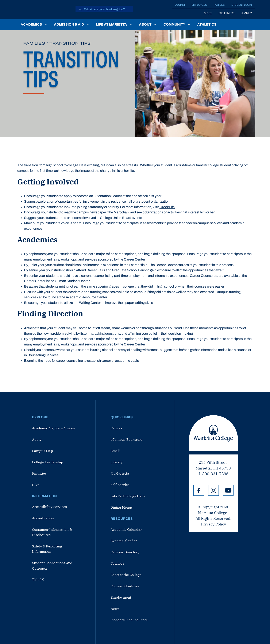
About (145, 24)
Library (117, 462)
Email (115, 451)
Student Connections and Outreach (52, 566)
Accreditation (43, 518)
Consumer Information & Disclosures (52, 532)
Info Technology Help (128, 496)
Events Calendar (124, 541)
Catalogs (117, 563)
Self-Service (120, 485)
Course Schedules (125, 586)
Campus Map (43, 451)
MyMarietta (120, 473)
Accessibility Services (49, 507)
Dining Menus (122, 507)
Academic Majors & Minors (53, 428)
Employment (121, 597)
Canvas (116, 428)
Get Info (227, 13)
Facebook (199, 490)
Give (208, 13)
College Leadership (48, 462)
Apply (247, 13)
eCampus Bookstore (127, 439)
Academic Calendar (126, 529)
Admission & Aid (69, 24)
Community (174, 24)
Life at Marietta (111, 24)
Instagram (213, 490)
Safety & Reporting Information (47, 549)
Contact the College (126, 575)
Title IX (38, 580)
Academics (31, 24)
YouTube (228, 490)
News (115, 609)
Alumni (180, 5)
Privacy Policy (214, 524)
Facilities (39, 473)
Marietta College (213, 433)
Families (219, 5)
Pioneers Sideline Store (129, 620)
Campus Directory (125, 552)
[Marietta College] (43, 10)
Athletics (207, 24)
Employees (199, 5)
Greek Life (167, 207)
